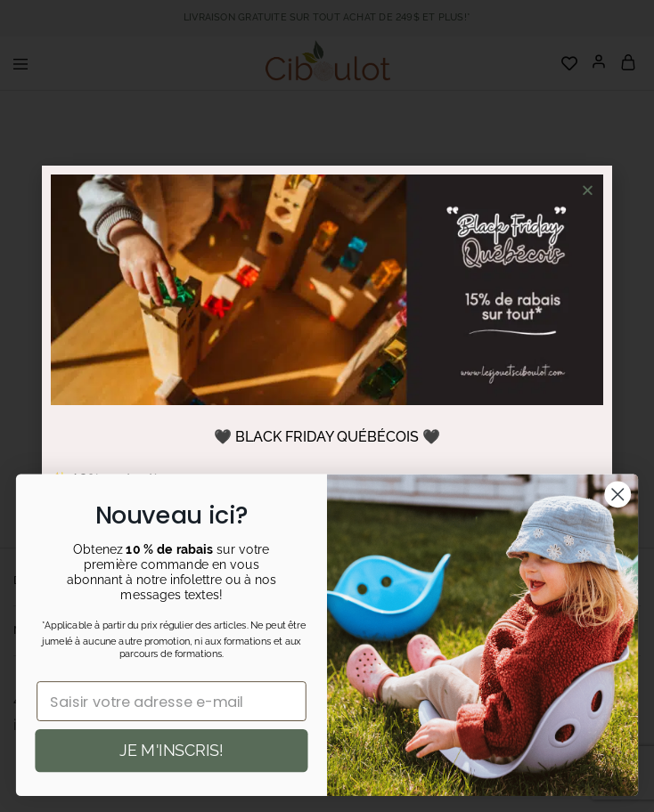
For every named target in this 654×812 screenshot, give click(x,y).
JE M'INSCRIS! (172, 750)
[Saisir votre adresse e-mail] (172, 701)
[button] (588, 190)
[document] (327, 406)
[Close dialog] (618, 495)
